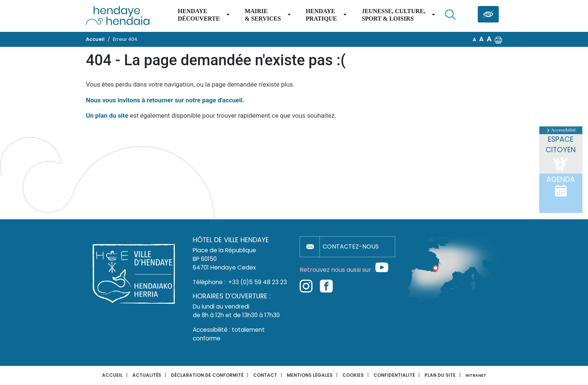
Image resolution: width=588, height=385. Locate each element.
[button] (498, 39)
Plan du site (440, 375)
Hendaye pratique (321, 15)
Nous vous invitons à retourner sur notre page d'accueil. (165, 100)
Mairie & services (263, 15)
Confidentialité (394, 375)
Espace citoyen (561, 154)
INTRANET (476, 375)
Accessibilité (561, 130)
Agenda (561, 186)
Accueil (112, 375)
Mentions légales (310, 375)
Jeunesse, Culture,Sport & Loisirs (393, 15)
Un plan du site (107, 115)
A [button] (475, 40)
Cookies (353, 375)
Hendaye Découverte (199, 15)
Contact (265, 375)
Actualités (147, 375)
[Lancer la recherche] (450, 15)
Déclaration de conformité (207, 375)
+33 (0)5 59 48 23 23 (258, 282)
